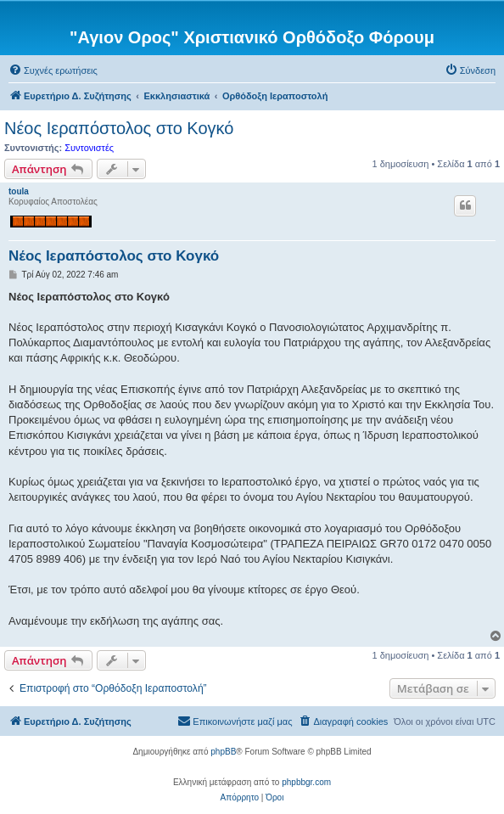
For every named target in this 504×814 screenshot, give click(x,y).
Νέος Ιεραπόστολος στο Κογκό (119, 128)
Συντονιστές (89, 148)
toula (19, 191)
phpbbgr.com (306, 782)
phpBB (223, 752)
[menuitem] (53, 70)
